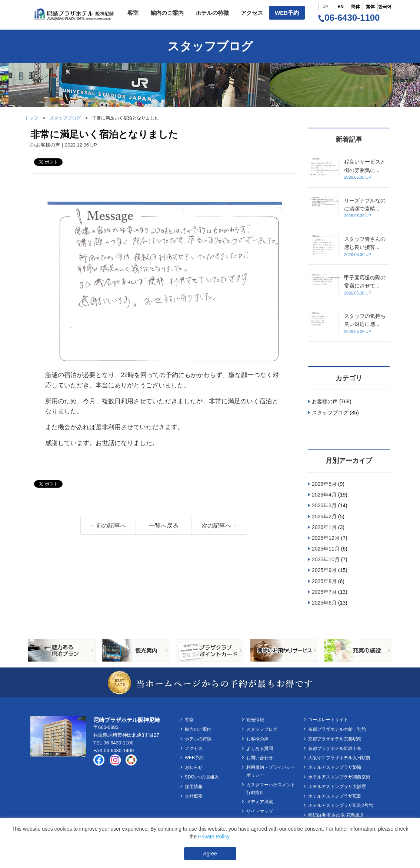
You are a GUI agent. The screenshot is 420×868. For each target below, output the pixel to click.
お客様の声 (48, 145)
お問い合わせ (260, 758)
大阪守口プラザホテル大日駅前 (339, 758)
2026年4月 (324, 495)
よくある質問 (260, 748)
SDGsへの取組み (202, 777)
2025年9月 (324, 570)
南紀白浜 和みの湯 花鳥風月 (336, 815)
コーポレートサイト (328, 720)
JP (326, 7)
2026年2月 (324, 517)
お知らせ (194, 767)
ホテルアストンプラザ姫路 (335, 767)
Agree (210, 854)
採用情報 (194, 787)
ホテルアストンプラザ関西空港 (339, 777)
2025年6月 (324, 603)
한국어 (385, 7)
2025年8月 (324, 581)
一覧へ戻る (164, 526)
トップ (31, 118)
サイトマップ (260, 811)
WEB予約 (287, 13)
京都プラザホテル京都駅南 (335, 739)
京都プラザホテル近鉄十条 (335, 748)
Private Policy (214, 837)
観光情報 (255, 720)
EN (341, 7)
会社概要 (194, 796)
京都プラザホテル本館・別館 (337, 729)
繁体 (370, 7)
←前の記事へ (108, 526)
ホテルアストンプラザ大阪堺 (337, 787)
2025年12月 (326, 538)
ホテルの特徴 (212, 13)
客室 (133, 13)
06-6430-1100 (349, 18)
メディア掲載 (260, 802)
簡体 (356, 7)
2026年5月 (324, 484)
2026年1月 (324, 527)
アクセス (252, 13)
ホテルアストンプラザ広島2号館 (341, 805)
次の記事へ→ (219, 526)
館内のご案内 (167, 13)
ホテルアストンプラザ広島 (335, 796)
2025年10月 (326, 559)
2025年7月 (324, 592)
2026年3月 (324, 505)
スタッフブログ (65, 118)
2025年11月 (326, 549)
